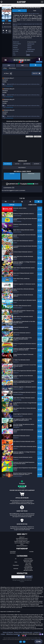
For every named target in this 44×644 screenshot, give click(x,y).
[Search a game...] (22, 5)
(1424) (28, 190)
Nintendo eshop (31, 49)
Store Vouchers (28, 565)
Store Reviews (28, 572)
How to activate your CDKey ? (22, 549)
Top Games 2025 (28, 574)
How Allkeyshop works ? (22, 545)
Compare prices (9, 88)
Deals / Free (28, 571)
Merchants (13, 559)
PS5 (29, 51)
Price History (12, 68)
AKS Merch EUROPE (28, 577)
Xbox (16, 568)
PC (16, 565)
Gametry (29, 46)
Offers (5, 68)
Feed (35, 11)
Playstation (16, 572)
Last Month (37, 170)
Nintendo (16, 575)
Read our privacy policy (36, 639)
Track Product (22, 174)
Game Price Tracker (28, 566)
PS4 (27, 51)
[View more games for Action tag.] (28, 56)
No (24, 642)
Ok (21, 642)
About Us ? (22, 543)
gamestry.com (31, 44)
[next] (10, 21)
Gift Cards (28, 569)
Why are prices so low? (22, 546)
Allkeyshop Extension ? (22, 552)
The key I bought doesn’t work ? (22, 548)
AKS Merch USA (28, 575)
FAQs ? (22, 551)
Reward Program (28, 568)
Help (38, 642)
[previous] (3, 21)
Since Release (7, 170)
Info (19, 11)
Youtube (31, 558)
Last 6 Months (27, 170)
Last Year (17, 170)
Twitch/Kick (13, 558)
